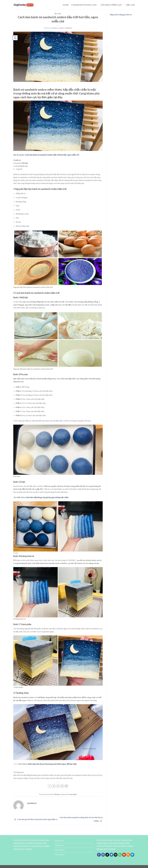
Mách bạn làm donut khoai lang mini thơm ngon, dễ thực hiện (52, 764)
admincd (69, 28)
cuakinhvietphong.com (85, 5)
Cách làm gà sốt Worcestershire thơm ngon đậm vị (35, 819)
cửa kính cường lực (112, 5)
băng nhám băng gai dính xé (121, 15)
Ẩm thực (58, 14)
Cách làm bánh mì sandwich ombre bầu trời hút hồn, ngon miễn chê (52, 155)
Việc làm (130, 5)
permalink (73, 794)
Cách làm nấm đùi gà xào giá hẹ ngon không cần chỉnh (47, 497)
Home (66, 5)
